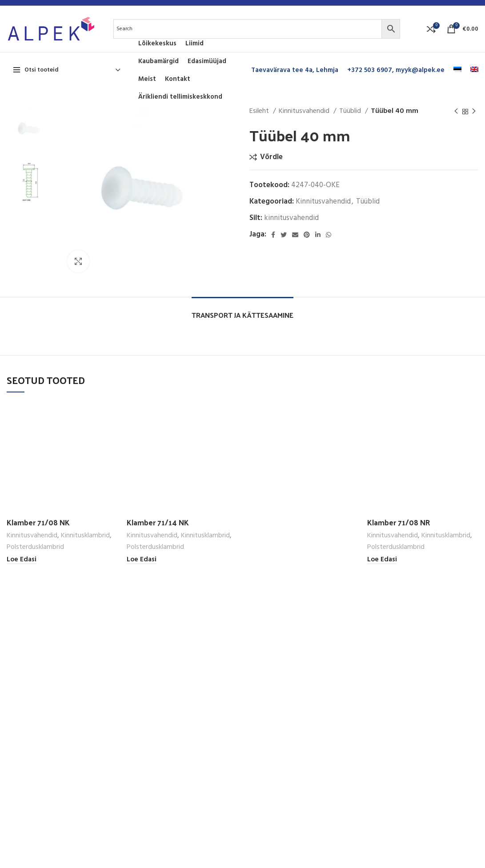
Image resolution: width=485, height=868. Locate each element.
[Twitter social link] (284, 235)
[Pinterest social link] (307, 235)
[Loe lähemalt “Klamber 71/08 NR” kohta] (382, 560)
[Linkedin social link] (318, 235)
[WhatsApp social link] (329, 235)
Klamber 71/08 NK (38, 522)
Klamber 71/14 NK (158, 522)
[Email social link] (295, 235)
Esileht (260, 111)
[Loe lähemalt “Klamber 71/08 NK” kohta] (22, 560)
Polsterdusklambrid (35, 547)
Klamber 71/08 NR (399, 522)
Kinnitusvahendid (305, 111)
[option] (30, 130)
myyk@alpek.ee (420, 70)
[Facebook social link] (273, 235)
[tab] (242, 310)
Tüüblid (351, 111)
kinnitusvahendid (291, 218)
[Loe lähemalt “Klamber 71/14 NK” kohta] (142, 560)
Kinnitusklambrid (85, 536)
